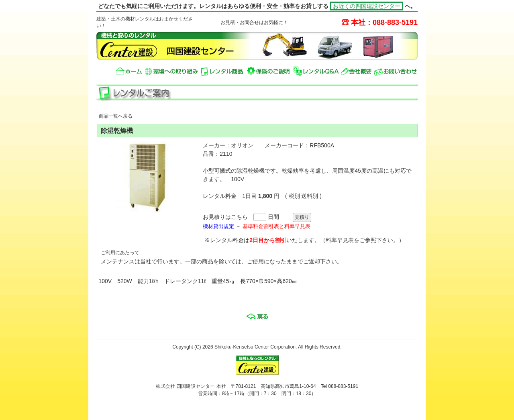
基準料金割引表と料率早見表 (276, 226)
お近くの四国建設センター (367, 6)
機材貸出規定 (218, 226)
